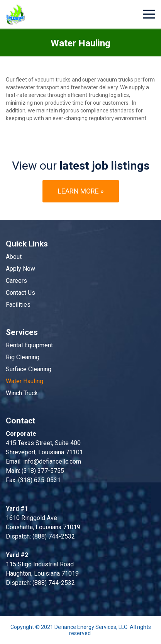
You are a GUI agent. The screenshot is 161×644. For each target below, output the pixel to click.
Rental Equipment (29, 345)
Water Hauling (25, 381)
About (14, 257)
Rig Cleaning (23, 357)
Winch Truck (22, 393)
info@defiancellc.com (52, 461)
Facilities (18, 305)
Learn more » (81, 191)
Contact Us (20, 293)
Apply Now (20, 269)
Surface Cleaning (29, 369)
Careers (16, 281)
